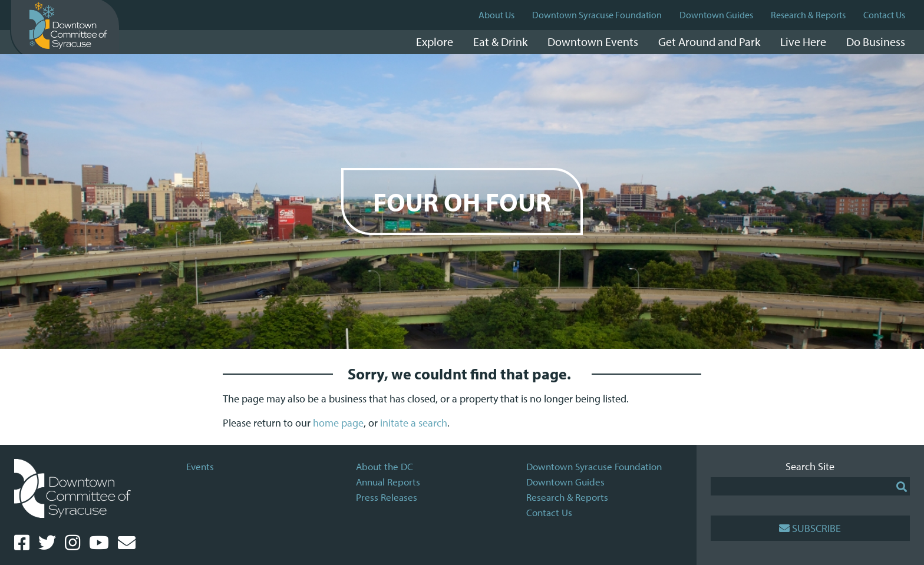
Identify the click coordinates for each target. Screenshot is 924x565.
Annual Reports (388, 482)
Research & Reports (808, 15)
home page (338, 423)
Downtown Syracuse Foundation (597, 15)
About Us (496, 15)
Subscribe (810, 528)
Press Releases (387, 497)
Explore (435, 42)
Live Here (803, 42)
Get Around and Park (709, 42)
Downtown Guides (716, 15)
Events (200, 466)
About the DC (385, 466)
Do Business (876, 42)
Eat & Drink (500, 42)
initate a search (414, 423)
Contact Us (884, 15)
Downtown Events (593, 42)
